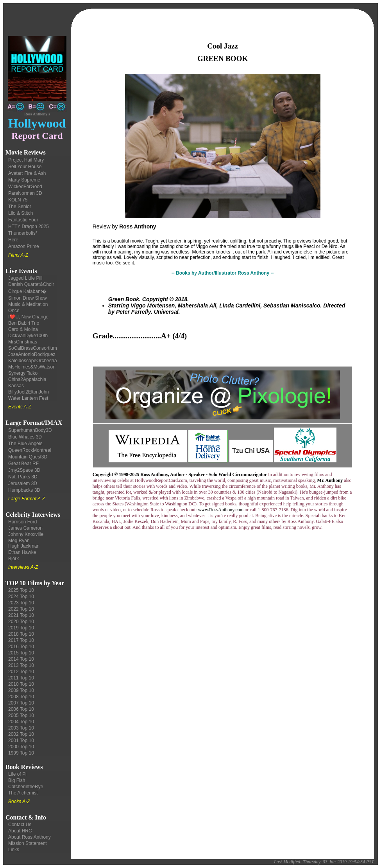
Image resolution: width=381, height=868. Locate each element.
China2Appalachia (27, 379)
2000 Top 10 (21, 747)
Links (14, 850)
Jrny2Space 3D (24, 470)
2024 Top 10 (21, 597)
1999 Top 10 (21, 753)
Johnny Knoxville (26, 534)
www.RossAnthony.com (221, 510)
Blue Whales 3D (25, 437)
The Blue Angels (25, 444)
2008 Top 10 (21, 697)
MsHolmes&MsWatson (32, 367)
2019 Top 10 (21, 628)
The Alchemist (23, 793)
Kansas (16, 386)
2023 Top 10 (21, 603)
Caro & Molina (23, 329)
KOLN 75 (18, 200)
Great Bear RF (23, 464)
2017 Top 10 (21, 640)
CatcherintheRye (26, 787)
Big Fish (17, 780)
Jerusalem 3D (23, 483)
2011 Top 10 (21, 678)
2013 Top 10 (21, 665)
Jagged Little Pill (25, 278)
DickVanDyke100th (28, 336)
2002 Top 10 (21, 734)
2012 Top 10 (21, 672)
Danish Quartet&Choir (31, 284)
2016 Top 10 (21, 647)
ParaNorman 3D (25, 193)
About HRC (20, 831)
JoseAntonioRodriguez (32, 354)
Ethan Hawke (22, 552)
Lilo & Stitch (21, 213)
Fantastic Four (23, 220)
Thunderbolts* (23, 233)
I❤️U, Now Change (28, 317)
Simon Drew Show (28, 298)
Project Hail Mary (26, 160)
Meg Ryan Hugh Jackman (24, 543)
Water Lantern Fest (28, 398)
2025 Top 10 (21, 590)
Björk (13, 559)
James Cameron (25, 528)
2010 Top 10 (21, 684)
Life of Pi (17, 774)
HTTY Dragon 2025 (29, 226)
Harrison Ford (22, 522)
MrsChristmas (23, 342)
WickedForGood (25, 187)
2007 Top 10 (21, 703)
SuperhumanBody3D (30, 430)
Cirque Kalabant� (27, 291)
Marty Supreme (24, 180)
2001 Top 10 (21, 740)
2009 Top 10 (21, 690)
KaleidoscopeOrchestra (33, 361)
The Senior (20, 207)
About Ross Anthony (30, 837)
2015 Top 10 (21, 653)
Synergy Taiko (23, 373)
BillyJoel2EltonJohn (29, 392)
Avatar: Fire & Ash (27, 173)
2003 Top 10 (21, 728)
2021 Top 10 (21, 615)
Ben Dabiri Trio (24, 323)
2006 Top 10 (21, 709)
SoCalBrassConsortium (33, 348)
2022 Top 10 (21, 609)
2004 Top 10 (21, 722)
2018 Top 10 (21, 634)
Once (14, 311)
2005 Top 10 (21, 715)
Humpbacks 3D (24, 490)
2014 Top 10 (21, 659)
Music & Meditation (28, 304)
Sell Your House (25, 167)
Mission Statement (28, 843)
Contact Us (20, 825)
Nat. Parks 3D (23, 477)
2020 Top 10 (21, 622)
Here (13, 240)
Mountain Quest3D (28, 457)
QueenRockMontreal (30, 450)
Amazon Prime (24, 246)
